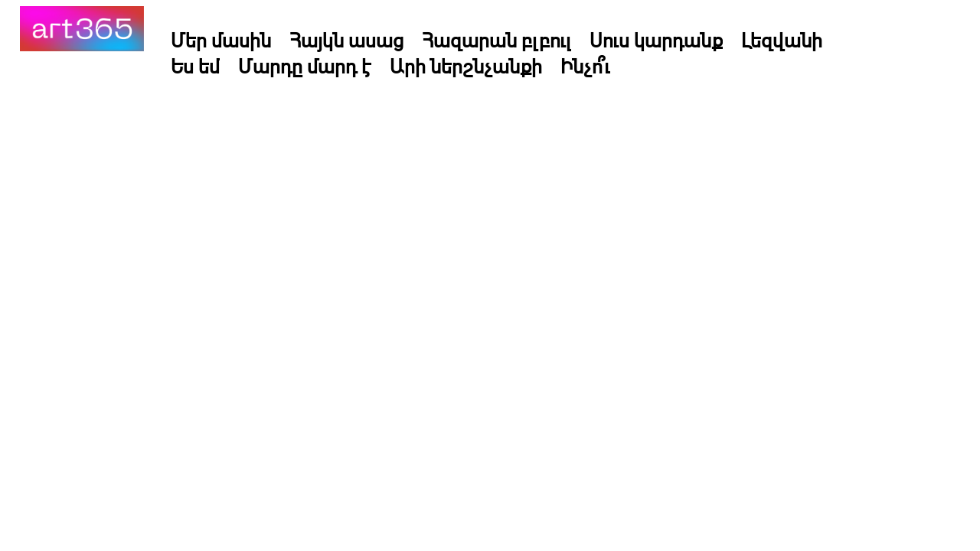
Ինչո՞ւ (585, 66)
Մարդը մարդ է (305, 66)
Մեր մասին (221, 40)
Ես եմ (195, 66)
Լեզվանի (782, 40)
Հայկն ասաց (346, 40)
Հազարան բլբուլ (497, 40)
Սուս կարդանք (656, 40)
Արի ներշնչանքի (466, 66)
